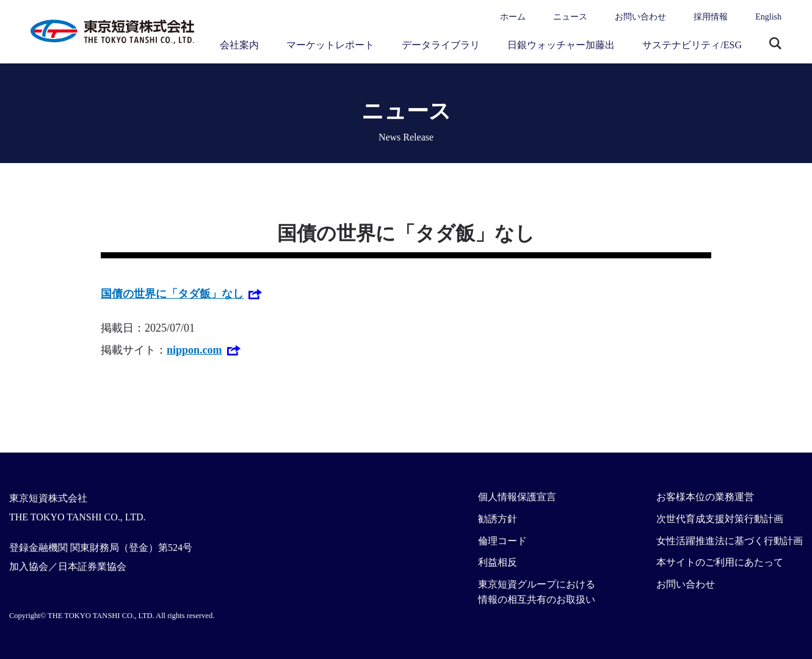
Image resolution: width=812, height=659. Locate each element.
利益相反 (498, 562)
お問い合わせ (640, 17)
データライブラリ (441, 45)
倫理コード (502, 541)
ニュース (570, 17)
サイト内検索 (775, 45)
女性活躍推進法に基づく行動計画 (730, 541)
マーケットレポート (330, 45)
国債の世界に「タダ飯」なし (172, 294)
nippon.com (194, 350)
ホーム (513, 17)
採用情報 (711, 17)
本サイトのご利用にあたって (720, 562)
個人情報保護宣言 (517, 497)
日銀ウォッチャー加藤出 (561, 45)
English (768, 17)
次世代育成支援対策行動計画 (720, 519)
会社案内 (239, 45)
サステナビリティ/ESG (692, 45)
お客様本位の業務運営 (705, 497)
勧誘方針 (498, 519)
